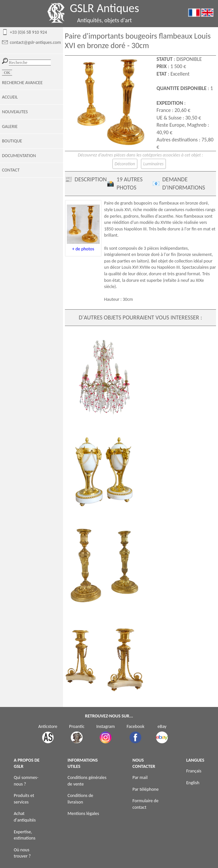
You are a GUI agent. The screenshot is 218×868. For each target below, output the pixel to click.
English (193, 783)
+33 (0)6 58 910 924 (28, 32)
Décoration (125, 164)
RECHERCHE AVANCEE (22, 83)
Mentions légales (83, 814)
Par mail (140, 778)
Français (194, 771)
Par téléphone (146, 789)
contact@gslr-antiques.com (35, 42)
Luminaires (153, 164)
